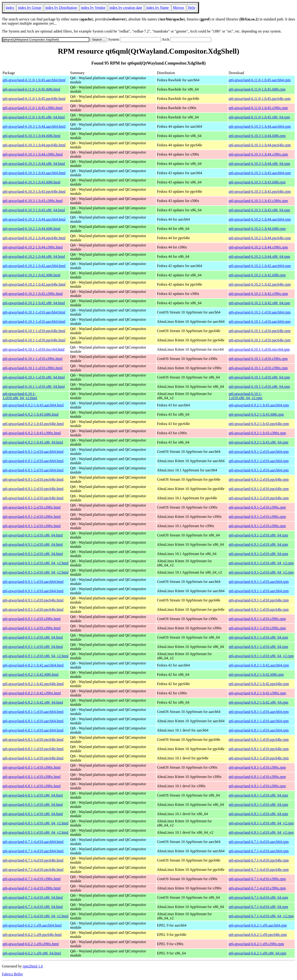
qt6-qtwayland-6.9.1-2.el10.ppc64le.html (33, 479)
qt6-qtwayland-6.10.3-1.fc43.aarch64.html (34, 173)
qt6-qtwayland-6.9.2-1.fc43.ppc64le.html (33, 424)
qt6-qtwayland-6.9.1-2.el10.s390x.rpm (257, 507)
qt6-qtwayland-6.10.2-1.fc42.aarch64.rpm (260, 266)
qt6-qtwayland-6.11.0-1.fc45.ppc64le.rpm (260, 99)
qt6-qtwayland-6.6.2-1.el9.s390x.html (31, 944)
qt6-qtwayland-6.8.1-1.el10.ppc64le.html (33, 740)
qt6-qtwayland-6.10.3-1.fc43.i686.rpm (257, 182)
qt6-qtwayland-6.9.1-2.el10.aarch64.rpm (259, 452)
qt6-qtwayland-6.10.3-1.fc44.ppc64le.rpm (260, 145)
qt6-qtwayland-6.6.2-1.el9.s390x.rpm (256, 944)
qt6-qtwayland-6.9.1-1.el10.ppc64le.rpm (259, 600)
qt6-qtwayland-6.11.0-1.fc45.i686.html (31, 89)
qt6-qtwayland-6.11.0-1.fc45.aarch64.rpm (260, 80)
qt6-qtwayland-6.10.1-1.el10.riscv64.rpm (259, 349)
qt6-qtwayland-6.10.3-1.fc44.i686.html (31, 136)
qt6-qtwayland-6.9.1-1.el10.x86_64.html (33, 637)
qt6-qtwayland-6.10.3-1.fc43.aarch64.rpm (260, 173)
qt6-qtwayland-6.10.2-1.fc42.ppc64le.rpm (260, 284)
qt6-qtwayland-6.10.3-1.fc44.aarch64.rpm (260, 126)
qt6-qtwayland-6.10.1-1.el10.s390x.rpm (258, 359)
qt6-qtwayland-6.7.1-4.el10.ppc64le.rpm (259, 860)
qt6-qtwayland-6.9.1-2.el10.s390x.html (32, 507)
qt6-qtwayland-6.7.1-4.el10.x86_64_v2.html (36, 916)
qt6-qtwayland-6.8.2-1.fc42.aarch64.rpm (259, 665)
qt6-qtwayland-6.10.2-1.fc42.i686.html (31, 275)
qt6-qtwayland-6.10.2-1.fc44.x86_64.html (34, 256)
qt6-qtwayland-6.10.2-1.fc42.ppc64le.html (34, 284)
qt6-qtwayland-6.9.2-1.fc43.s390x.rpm (257, 433)
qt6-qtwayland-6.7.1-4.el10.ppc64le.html (33, 860)
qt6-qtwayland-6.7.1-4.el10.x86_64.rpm (258, 897)
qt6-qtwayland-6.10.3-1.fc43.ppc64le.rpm (260, 191)
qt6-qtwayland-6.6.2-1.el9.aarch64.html (32, 925)
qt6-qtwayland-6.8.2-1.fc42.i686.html (31, 675)
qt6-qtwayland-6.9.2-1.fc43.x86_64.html (33, 442)
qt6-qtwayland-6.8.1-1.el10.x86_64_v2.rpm (261, 823)
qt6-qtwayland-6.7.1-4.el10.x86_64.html (33, 897)
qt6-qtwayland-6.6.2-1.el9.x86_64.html (32, 953)
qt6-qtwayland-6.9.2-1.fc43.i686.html (31, 414)
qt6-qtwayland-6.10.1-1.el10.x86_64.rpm (259, 377)
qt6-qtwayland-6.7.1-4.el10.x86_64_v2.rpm (261, 916)
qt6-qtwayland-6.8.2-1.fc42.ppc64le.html (33, 684)
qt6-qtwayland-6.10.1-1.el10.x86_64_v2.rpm (245, 396)
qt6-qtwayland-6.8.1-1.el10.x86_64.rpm (258, 795)
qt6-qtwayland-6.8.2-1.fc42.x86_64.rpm (258, 702)
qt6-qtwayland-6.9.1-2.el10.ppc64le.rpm (259, 479)
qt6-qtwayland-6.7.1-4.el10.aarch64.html (33, 842)
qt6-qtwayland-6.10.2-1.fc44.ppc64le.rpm (260, 238)
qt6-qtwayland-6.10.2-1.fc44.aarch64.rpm (260, 219)
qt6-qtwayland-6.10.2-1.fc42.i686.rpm (257, 275)
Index (10, 8)
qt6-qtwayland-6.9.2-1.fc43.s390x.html (32, 433)
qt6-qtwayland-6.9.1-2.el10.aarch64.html (33, 452)
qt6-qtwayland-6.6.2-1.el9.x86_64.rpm (257, 953)
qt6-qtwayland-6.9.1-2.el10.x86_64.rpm (258, 535)
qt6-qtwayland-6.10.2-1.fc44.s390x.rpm (258, 247)
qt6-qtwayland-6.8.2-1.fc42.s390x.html (32, 693)
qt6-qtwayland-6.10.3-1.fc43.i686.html (31, 182)
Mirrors (179, 8)
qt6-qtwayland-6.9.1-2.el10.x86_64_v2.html (36, 563)
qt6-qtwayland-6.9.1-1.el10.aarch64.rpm (259, 582)
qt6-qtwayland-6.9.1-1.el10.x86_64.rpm (258, 637)
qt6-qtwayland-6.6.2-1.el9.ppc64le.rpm (258, 935)
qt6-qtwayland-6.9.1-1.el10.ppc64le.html (33, 600)
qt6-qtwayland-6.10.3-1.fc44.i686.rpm (257, 136)
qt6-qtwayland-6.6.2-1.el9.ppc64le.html (32, 935)
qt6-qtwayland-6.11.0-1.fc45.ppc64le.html (34, 99)
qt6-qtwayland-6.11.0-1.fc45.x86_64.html (34, 117)
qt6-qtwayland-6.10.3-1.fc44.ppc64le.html (34, 145)
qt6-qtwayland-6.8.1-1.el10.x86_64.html (33, 795)
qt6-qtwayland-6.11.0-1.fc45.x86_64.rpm (259, 117)
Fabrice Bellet (12, 974)
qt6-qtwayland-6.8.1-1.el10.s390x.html (32, 767)
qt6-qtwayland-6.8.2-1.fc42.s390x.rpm (257, 693)
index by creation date (126, 8)
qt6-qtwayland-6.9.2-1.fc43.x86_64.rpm (258, 442)
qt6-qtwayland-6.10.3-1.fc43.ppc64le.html (34, 191)
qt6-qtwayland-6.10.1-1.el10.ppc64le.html (34, 331)
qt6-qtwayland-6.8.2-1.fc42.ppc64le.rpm (259, 684)
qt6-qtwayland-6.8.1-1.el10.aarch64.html (33, 712)
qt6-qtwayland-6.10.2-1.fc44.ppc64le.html (34, 238)
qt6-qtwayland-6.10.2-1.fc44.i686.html (31, 229)
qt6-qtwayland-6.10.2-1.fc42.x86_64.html (34, 303)
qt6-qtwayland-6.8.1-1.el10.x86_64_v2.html (36, 823)
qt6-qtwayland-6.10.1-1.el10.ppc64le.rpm (260, 331)
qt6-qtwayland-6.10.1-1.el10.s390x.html (32, 359)
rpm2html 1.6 (33, 966)
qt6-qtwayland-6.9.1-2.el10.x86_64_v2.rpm (261, 563)
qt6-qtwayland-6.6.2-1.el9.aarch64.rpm (258, 925)
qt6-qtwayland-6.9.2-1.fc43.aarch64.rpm (259, 405)
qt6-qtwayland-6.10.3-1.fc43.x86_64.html (34, 210)
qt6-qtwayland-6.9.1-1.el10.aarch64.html (33, 582)
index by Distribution (61, 8)
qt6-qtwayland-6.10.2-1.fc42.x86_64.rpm (259, 303)
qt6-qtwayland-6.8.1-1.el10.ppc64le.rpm (259, 740)
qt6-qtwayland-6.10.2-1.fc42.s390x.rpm (258, 294)
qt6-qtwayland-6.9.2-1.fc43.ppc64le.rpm (259, 424)
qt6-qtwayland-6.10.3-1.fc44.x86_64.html (34, 164)
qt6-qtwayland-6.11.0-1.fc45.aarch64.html (34, 80)
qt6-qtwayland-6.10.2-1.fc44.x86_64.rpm (259, 256)
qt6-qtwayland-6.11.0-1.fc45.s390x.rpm (258, 108)
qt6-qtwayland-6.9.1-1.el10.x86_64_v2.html (36, 656)
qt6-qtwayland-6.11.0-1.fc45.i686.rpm (257, 89)
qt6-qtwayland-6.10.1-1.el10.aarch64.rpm (260, 312)
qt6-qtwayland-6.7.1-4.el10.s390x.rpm (257, 879)
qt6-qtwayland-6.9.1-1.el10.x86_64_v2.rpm (261, 656)
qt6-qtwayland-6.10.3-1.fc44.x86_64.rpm (259, 164)
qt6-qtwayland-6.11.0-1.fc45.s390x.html (32, 108)
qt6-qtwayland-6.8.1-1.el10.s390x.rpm (257, 767)
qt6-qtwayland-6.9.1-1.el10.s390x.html (32, 619)
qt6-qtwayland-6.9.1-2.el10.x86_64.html (33, 535)
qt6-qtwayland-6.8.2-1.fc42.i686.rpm (256, 675)
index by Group (29, 8)
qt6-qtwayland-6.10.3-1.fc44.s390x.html (33, 154)
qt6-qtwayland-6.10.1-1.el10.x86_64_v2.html (20, 396)
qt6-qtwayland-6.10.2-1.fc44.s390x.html (33, 247)
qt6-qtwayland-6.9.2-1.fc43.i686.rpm (256, 414)
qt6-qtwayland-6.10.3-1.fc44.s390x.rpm (258, 154)
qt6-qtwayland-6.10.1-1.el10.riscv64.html (34, 349)
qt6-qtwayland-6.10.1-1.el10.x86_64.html (34, 377)
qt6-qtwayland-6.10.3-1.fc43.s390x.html (33, 201)
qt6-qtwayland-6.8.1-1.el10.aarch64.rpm (259, 712)
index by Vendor (93, 8)
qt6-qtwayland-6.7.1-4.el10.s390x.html (32, 879)
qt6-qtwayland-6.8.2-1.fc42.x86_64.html (33, 702)
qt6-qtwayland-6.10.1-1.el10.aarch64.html (34, 312)
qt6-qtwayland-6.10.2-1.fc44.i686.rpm (257, 229)
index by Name (158, 8)
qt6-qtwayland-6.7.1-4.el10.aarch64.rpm (259, 842)
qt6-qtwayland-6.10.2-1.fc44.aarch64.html (34, 219)
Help (192, 8)
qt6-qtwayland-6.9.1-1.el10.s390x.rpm (257, 619)
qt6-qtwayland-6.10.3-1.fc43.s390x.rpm (258, 201)
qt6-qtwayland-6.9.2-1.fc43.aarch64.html (33, 405)
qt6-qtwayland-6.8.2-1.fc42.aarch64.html (33, 665)
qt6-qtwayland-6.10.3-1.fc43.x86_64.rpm (259, 210)
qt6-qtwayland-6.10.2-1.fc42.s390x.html (33, 294)
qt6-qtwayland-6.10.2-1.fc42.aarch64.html (34, 266)
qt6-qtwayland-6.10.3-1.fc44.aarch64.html (34, 126)
